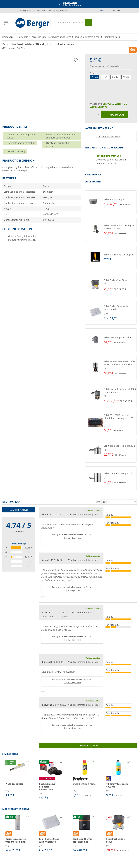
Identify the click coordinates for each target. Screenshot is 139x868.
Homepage (8, 37)
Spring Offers (70, 2)
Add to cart (115, 115)
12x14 (126, 77)
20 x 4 (95, 77)
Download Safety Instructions (111, 160)
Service (103, 11)
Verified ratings (19, 544)
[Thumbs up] (43, 546)
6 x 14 (115, 77)
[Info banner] (70, 4)
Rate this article (19, 510)
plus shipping (114, 66)
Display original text (72, 538)
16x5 (105, 77)
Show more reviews (88, 745)
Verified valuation (93, 510)
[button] (111, 202)
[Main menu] (6, 23)
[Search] (68, 22)
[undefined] (120, 202)
